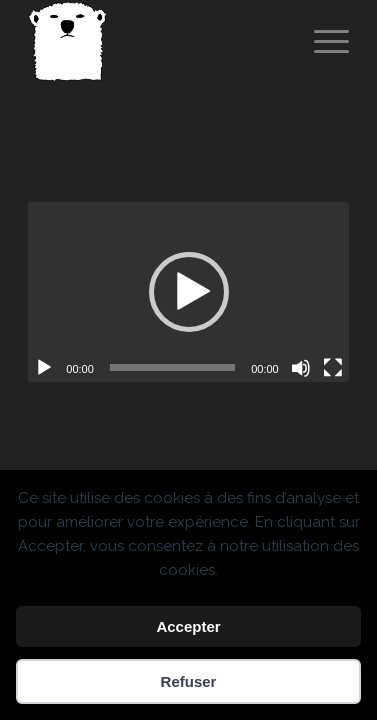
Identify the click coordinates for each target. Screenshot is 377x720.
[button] (189, 292)
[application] (188, 292)
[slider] (172, 367)
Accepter (188, 626)
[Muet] (301, 368)
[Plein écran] (333, 368)
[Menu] (321, 41)
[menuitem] (321, 41)
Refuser (189, 681)
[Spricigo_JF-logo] (156, 41)
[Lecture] (44, 368)
